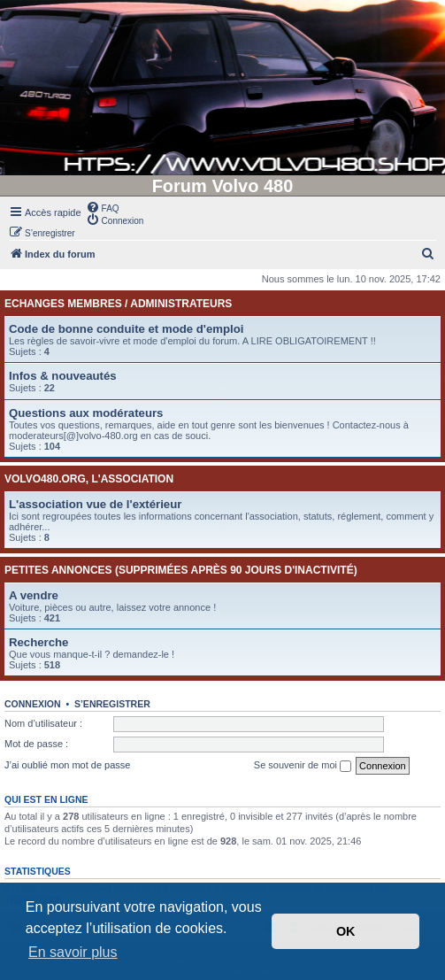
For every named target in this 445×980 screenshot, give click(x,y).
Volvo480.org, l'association (89, 479)
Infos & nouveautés (63, 376)
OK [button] (346, 931)
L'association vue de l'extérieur (95, 504)
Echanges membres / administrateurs (118, 304)
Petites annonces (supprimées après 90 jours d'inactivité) (181, 570)
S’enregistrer (112, 704)
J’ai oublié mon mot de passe (67, 765)
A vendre (34, 595)
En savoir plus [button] (73, 952)
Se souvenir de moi (303, 766)
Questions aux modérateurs (86, 413)
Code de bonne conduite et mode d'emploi (126, 329)
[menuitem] (103, 207)
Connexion (33, 704)
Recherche (38, 642)
